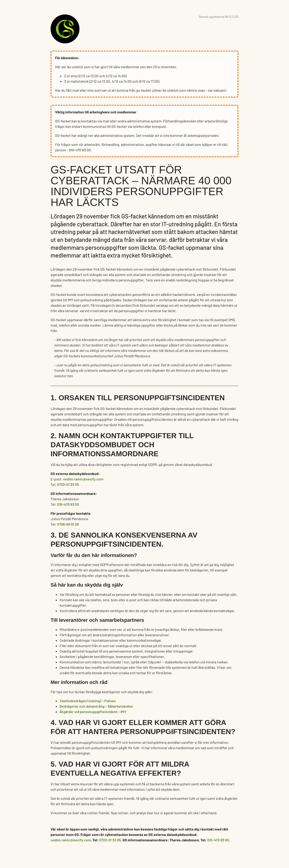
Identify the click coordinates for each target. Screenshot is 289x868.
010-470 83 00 (80, 150)
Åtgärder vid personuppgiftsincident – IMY (93, 712)
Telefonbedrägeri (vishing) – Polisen (88, 701)
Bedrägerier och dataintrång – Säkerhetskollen (96, 706)
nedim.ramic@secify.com (83, 479)
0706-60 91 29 (68, 524)
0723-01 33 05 (68, 484)
